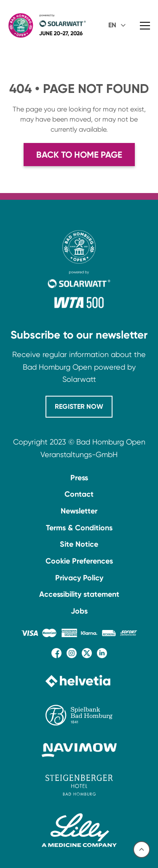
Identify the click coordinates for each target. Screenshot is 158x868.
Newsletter (79, 511)
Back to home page (79, 155)
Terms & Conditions (79, 528)
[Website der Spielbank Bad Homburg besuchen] (79, 715)
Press (79, 478)
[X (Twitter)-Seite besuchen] (87, 653)
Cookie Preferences (79, 561)
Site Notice (79, 544)
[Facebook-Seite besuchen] (56, 653)
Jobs (79, 611)
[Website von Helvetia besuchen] (79, 681)
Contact (79, 494)
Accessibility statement (79, 594)
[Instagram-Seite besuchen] (72, 653)
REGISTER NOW (79, 406)
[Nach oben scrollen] (142, 849)
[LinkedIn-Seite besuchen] (102, 653)
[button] (118, 25)
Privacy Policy (79, 578)
